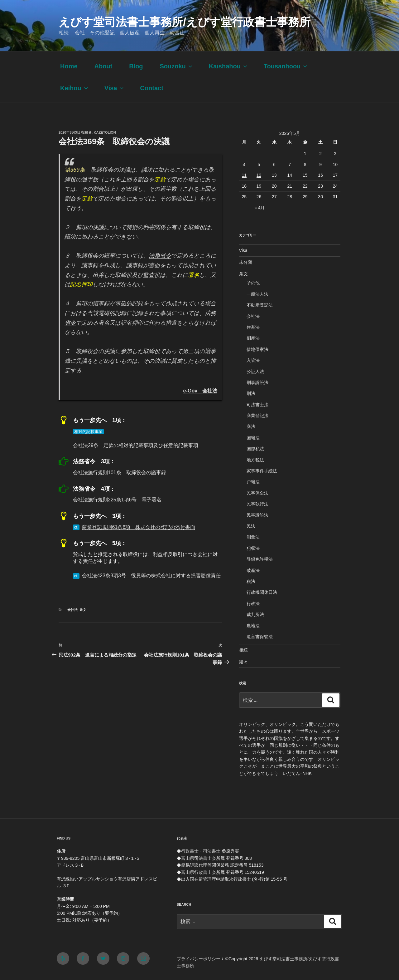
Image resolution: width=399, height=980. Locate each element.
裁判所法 (255, 614)
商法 (251, 426)
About (103, 66)
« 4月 (260, 208)
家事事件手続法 (262, 471)
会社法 (72, 610)
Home (69, 66)
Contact (151, 88)
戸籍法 (253, 482)
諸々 (243, 662)
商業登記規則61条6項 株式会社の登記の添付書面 (139, 527)
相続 (243, 650)
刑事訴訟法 (257, 382)
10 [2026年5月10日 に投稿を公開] (335, 165)
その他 (253, 283)
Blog (136, 66)
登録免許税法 (260, 559)
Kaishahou (229, 66)
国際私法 (255, 449)
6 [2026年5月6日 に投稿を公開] (274, 165)
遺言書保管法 (260, 637)
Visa (115, 88)
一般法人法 (257, 294)
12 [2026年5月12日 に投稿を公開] (259, 175)
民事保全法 (257, 493)
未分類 (246, 262)
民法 (251, 526)
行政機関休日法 (262, 592)
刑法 (251, 393)
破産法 (253, 570)
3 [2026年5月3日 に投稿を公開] (335, 154)
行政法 (253, 603)
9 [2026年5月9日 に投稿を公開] (320, 165)
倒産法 (253, 338)
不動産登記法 (260, 305)
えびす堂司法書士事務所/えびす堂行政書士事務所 (185, 22)
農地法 (253, 626)
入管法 (253, 360)
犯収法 (253, 548)
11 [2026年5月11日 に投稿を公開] (244, 175)
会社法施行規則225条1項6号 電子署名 (117, 500)
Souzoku (176, 66)
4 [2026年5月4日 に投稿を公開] (244, 165)
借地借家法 (257, 349)
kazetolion (105, 132)
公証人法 (255, 372)
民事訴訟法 (257, 515)
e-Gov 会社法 (200, 391)
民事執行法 (257, 504)
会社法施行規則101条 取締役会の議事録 (120, 473)
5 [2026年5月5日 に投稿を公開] (259, 165)
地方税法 (255, 460)
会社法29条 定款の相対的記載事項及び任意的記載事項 (136, 445)
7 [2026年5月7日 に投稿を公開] (290, 165)
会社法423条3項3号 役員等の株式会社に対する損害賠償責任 (151, 576)
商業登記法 (257, 416)
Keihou (75, 88)
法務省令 (160, 256)
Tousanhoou (286, 66)
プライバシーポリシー (199, 959)
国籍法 (253, 438)
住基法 (253, 327)
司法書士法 (257, 405)
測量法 (253, 537)
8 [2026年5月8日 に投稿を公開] (305, 165)
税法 (251, 581)
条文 (83, 610)
